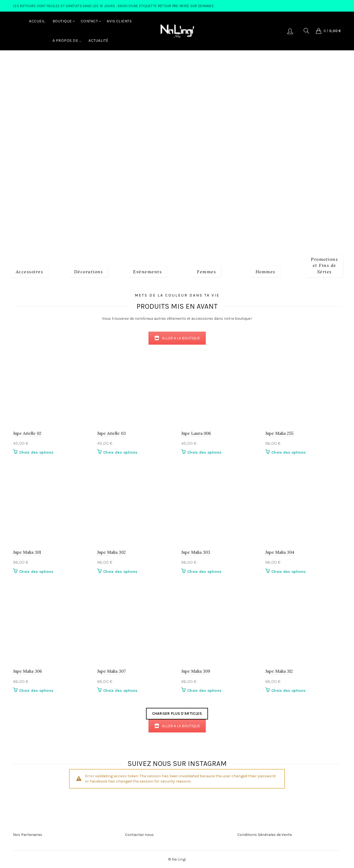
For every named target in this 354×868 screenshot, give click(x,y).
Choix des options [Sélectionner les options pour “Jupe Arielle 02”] (36, 452)
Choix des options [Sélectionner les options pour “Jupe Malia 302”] (120, 572)
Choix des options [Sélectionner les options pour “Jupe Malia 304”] (288, 572)
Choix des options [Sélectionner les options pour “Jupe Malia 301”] (36, 572)
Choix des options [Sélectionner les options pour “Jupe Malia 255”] (288, 452)
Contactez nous (139, 835)
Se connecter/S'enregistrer (290, 31)
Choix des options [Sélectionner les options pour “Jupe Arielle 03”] (120, 452)
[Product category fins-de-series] (324, 265)
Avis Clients (119, 21)
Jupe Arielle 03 (111, 433)
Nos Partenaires (28, 835)
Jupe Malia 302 (111, 552)
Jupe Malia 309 (196, 671)
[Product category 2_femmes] (206, 271)
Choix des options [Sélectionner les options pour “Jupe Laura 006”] (204, 452)
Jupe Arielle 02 (27, 433)
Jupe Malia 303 (196, 552)
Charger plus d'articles (177, 714)
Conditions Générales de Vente (265, 835)
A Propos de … (67, 41)
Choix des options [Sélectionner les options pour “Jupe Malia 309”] (204, 691)
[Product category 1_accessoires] (30, 271)
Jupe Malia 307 (111, 671)
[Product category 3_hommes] (265, 271)
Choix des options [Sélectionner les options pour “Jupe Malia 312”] (288, 691)
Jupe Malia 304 (280, 552)
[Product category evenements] (147, 271)
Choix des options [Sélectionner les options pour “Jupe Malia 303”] (204, 572)
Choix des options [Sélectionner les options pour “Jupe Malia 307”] (120, 691)
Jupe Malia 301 (27, 552)
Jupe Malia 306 (28, 671)
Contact (89, 21)
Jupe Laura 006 (196, 433)
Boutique (62, 21)
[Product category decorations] (89, 271)
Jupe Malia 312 (279, 671)
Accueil (37, 21)
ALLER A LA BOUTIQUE (177, 338)
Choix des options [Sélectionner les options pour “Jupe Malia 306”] (36, 691)
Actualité (98, 41)
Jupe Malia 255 (279, 433)
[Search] (306, 31)
